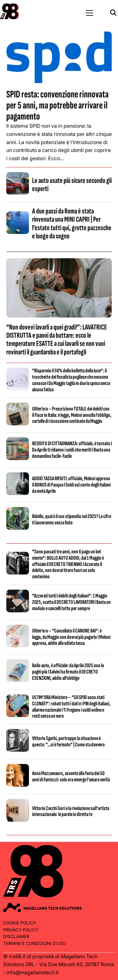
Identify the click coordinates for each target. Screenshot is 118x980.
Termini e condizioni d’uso (34, 943)
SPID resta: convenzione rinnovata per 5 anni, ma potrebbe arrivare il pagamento (57, 105)
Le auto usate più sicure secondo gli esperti (72, 185)
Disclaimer (16, 936)
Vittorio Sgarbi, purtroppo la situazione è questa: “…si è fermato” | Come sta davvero (68, 741)
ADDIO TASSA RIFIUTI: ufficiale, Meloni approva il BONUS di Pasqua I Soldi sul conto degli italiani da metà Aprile (71, 485)
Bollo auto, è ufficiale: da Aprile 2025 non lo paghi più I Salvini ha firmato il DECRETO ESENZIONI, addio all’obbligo (68, 672)
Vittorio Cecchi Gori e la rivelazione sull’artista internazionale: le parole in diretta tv (71, 811)
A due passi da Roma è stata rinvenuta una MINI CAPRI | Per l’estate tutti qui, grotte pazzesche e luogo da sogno (72, 224)
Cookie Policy (20, 923)
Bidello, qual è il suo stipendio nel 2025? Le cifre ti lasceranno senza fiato (72, 519)
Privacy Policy (21, 930)
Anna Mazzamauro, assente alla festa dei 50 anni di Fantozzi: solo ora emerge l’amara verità (71, 776)
